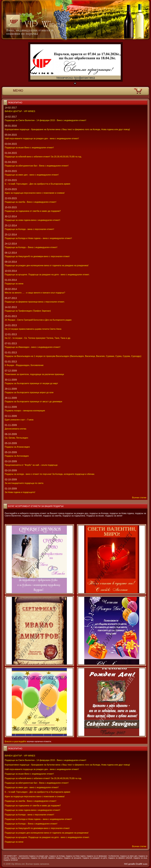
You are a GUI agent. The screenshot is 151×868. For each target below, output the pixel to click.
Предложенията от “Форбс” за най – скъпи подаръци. (31, 465)
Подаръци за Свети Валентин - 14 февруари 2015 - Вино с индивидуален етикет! (46, 760)
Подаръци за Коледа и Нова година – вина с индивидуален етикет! (38, 819)
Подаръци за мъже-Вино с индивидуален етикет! (29, 774)
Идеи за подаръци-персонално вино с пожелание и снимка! (35, 796)
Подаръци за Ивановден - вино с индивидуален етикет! (33, 347)
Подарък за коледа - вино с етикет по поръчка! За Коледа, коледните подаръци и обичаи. (50, 474)
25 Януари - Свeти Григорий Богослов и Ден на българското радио (38, 320)
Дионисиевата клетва (15, 429)
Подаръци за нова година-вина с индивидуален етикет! (32, 810)
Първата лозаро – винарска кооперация (25, 411)
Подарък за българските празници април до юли (29, 392)
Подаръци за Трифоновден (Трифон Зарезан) (28, 311)
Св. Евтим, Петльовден (16, 438)
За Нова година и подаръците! (20, 492)
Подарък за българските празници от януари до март (31, 383)
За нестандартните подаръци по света (24, 483)
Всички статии (139, 846)
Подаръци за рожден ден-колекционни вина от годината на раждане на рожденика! (47, 833)
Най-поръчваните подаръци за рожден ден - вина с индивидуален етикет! (42, 769)
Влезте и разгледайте (16, 741)
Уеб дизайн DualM (136, 864)
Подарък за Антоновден (17, 456)
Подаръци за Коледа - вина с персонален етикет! (29, 815)
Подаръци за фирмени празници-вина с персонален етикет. (35, 302)
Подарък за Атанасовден (17, 447)
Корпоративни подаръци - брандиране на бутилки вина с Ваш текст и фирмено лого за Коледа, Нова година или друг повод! (67, 765)
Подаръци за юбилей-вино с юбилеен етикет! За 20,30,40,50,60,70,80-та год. (43, 778)
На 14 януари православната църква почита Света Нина (33, 329)
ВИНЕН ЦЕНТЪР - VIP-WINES (20, 756)
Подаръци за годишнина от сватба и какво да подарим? (33, 805)
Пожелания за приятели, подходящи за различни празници (34, 374)
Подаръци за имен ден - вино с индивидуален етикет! (32, 787)
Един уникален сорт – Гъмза (19, 420)
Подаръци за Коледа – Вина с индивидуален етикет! (31, 824)
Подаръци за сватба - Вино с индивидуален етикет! (30, 801)
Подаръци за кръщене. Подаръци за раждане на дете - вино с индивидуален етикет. (47, 837)
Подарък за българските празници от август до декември (33, 401)
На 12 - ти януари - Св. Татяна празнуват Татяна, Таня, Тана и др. (38, 338)
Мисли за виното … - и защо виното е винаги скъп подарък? (35, 293)
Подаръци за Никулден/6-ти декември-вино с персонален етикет (37, 828)
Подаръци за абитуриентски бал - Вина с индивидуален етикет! (37, 783)
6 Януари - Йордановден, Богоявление (24, 365)
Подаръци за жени (14, 842)
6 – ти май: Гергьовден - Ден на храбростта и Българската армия (37, 792)
